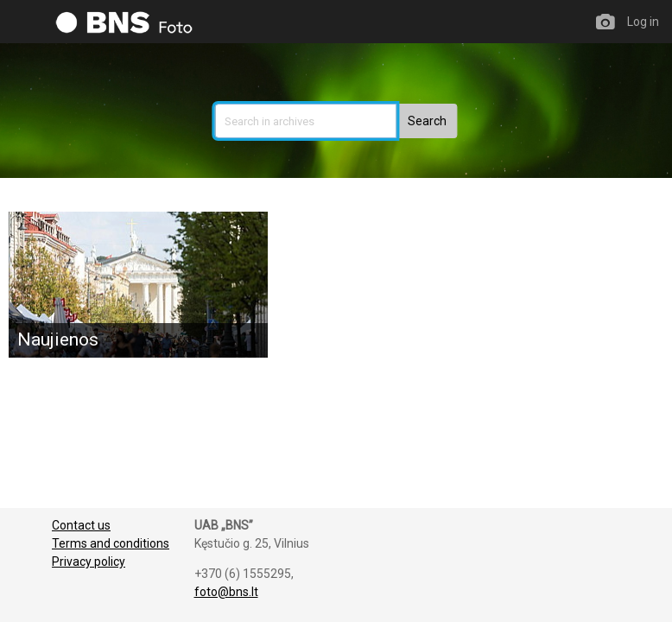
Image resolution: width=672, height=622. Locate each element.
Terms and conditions (111, 543)
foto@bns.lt (226, 592)
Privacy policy (89, 562)
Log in (643, 22)
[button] (427, 121)
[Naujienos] (138, 285)
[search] (305, 121)
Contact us (81, 525)
